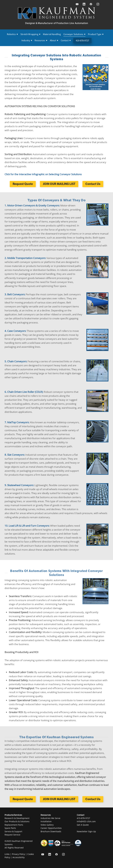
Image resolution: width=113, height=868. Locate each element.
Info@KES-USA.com (86, 821)
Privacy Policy (18, 854)
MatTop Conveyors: (18, 422)
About (54, 40)
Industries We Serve (50, 818)
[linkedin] (84, 4)
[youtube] (77, 4)
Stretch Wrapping (30, 34)
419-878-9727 (82, 41)
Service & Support (13, 831)
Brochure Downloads (51, 831)
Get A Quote (83, 825)
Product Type (96, 34)
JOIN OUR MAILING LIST (59, 184)
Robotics (12, 34)
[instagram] (98, 4)
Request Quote (23, 184)
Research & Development (17, 818)
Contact (66, 40)
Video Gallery (47, 825)
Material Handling (52, 34)
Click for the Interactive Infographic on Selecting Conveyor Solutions (43, 174)
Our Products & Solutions (17, 821)
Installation (46, 821)
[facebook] (91, 4)
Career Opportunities (51, 828)
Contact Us (93, 184)
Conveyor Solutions (74, 34)
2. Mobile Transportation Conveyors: (26, 258)
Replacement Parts (14, 825)
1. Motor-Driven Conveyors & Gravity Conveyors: (32, 205)
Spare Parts (10, 828)
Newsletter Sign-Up (86, 831)
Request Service (12, 835)
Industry (27, 40)
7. (6, 422)
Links (7, 854)
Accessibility (19, 857)
